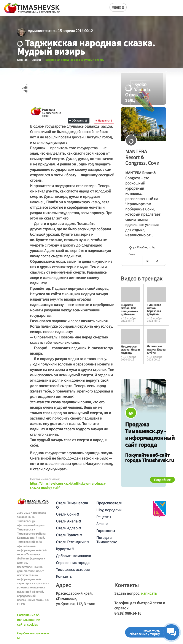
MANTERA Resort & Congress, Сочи (142, 157)
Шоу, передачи (109, 509)
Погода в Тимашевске (107, 539)
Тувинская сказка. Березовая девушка (154, 309)
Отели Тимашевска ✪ (72, 505)
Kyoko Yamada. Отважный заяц (138, 92)
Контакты (64, 576)
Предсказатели (109, 503)
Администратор (41, 30)
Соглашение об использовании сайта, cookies (29, 619)
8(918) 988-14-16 (128, 613)
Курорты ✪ (65, 548)
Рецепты (104, 516)
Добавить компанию (73, 555)
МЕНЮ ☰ (118, 7)
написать (149, 593)
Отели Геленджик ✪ (73, 541)
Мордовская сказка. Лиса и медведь (130, 349)
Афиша (102, 523)
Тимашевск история (73, 569)
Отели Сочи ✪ (68, 514)
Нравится (104, 120)
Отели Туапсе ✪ (69, 535)
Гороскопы (106, 530)
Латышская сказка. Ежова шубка (156, 349)
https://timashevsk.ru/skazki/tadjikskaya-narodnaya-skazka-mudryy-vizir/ (68, 485)
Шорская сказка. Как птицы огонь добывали (129, 309)
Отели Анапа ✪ (69, 521)
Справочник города (73, 562)
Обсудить (78, 120)
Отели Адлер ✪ (69, 528)
